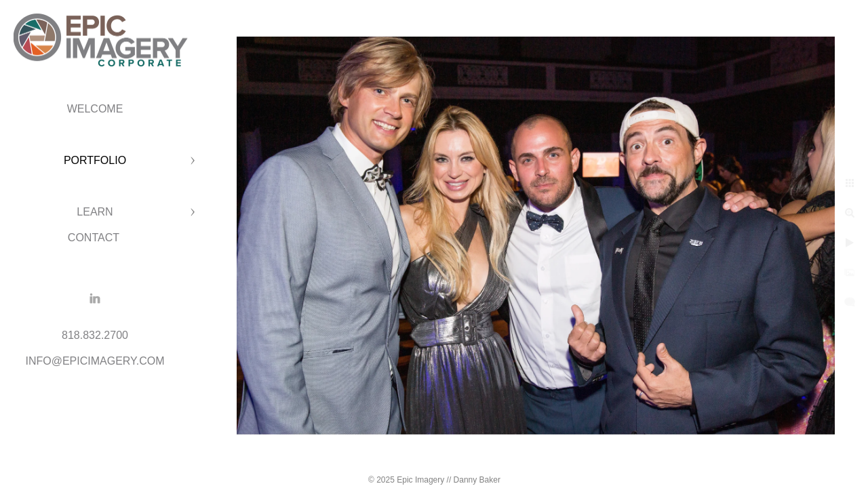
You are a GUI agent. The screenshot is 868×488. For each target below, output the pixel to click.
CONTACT (95, 238)
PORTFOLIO (95, 160)
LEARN (95, 212)
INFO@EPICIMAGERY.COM (95, 361)
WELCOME (95, 109)
